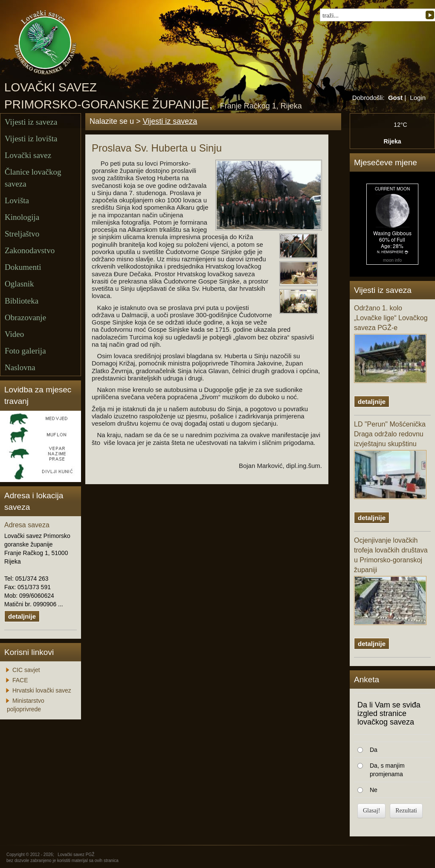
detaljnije (22, 616)
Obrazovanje (25, 317)
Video (14, 334)
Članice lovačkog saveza (33, 178)
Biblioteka (22, 301)
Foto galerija (25, 351)
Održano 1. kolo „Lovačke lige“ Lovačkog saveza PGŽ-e (391, 344)
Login (418, 98)
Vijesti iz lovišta (31, 139)
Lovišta (17, 200)
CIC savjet (26, 670)
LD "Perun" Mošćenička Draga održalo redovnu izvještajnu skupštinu (390, 460)
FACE (20, 680)
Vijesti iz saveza (31, 122)
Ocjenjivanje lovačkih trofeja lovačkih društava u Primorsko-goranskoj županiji (391, 581)
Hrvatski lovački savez (42, 690)
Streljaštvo (22, 234)
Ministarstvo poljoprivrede (26, 705)
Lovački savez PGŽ (76, 855)
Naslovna (20, 367)
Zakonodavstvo (30, 250)
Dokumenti (23, 267)
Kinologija (22, 217)
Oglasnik (19, 284)
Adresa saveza (27, 525)
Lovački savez (28, 155)
